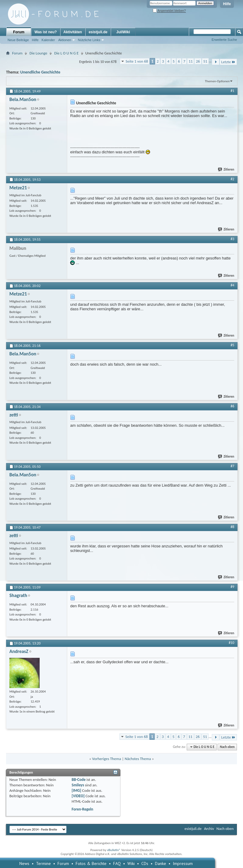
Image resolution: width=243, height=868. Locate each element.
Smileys (78, 785)
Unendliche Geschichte (40, 72)
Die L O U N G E (66, 53)
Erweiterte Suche (224, 40)
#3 (232, 239)
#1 (232, 91)
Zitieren (226, 170)
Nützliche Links (89, 40)
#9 (232, 587)
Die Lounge (38, 53)
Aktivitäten (73, 32)
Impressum (183, 863)
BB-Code (79, 780)
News (24, 863)
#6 (232, 406)
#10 (232, 643)
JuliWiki (123, 32)
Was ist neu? (46, 32)
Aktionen (65, 40)
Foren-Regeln (82, 809)
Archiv (209, 829)
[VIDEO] (78, 796)
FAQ (117, 863)
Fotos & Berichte (91, 863)
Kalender (48, 40)
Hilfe (227, 4)
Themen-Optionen (217, 81)
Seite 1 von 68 (137, 61)
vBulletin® (114, 850)
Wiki (131, 863)
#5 (232, 345)
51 (205, 61)
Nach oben (227, 747)
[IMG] (77, 790)
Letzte (228, 62)
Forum (19, 32)
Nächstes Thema (138, 759)
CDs (145, 863)
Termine (43, 863)
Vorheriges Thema (107, 759)
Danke (161, 863)
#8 (232, 527)
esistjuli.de (98, 32)
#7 (232, 466)
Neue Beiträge (18, 40)
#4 (232, 285)
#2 (232, 179)
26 (198, 61)
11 (190, 61)
